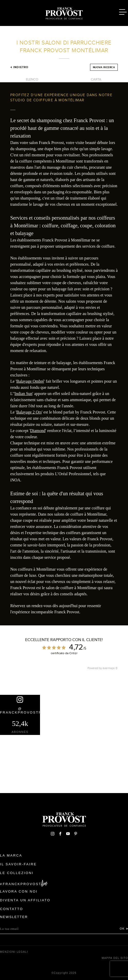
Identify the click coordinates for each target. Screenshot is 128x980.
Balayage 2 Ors (29, 412)
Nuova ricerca (104, 67)
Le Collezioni (17, 873)
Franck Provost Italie (64, 12)
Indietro (19, 67)
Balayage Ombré (30, 381)
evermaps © (110, 668)
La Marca (11, 855)
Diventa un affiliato (25, 900)
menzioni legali (14, 952)
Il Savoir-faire (18, 864)
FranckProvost (22, 884)
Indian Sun (24, 394)
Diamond (38, 431)
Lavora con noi (19, 891)
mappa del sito (115, 958)
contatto (12, 909)
